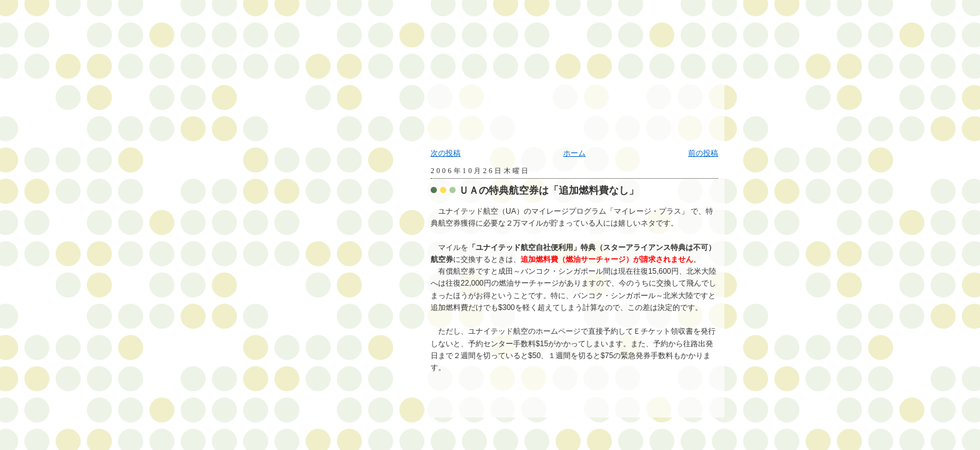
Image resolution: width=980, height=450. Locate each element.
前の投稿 (703, 153)
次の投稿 (446, 153)
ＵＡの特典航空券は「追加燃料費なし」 (549, 190)
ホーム (574, 153)
